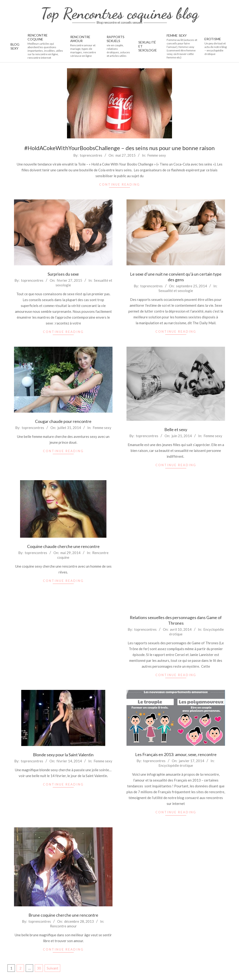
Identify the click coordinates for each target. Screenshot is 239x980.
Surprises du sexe (63, 274)
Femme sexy (157, 155)
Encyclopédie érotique (176, 765)
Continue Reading (120, 184)
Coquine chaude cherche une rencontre (63, 546)
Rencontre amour (63, 926)
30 (39, 968)
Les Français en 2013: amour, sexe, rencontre (176, 754)
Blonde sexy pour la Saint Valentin (63, 755)
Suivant (53, 968)
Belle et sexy (176, 429)
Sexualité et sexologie (176, 291)
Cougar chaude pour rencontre (63, 421)
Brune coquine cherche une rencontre (63, 915)
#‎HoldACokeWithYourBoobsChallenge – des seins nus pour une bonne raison (119, 148)
